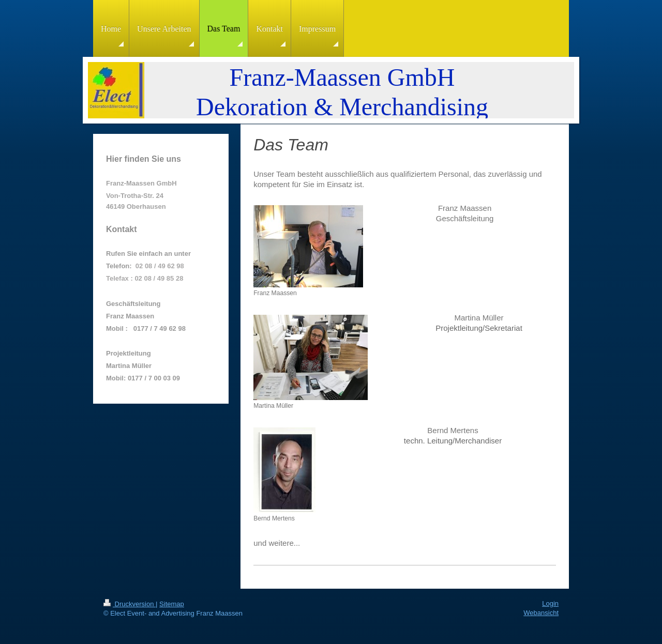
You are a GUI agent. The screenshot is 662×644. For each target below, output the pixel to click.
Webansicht (541, 613)
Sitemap (172, 604)
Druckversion (130, 604)
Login (550, 603)
